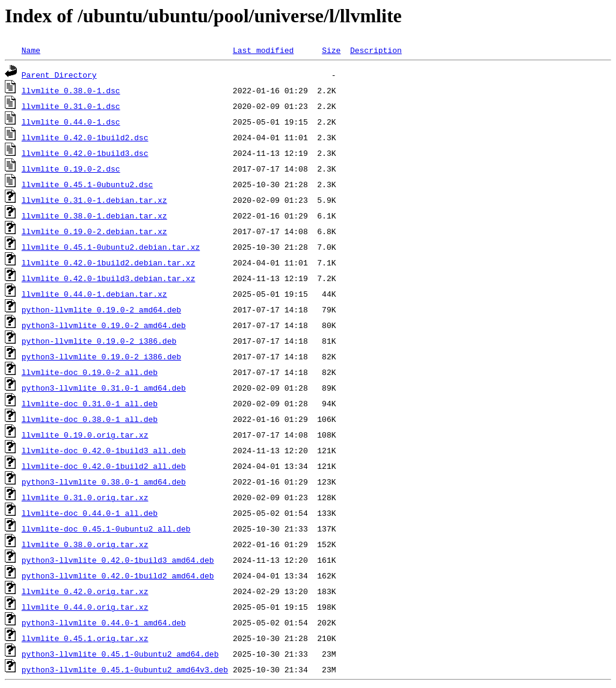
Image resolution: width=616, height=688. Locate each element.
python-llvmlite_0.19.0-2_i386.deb (99, 341)
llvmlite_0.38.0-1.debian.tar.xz (94, 215)
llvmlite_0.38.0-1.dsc (71, 90)
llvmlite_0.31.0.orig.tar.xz (85, 497)
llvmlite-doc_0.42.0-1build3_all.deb (104, 450)
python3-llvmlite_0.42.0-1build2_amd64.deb (118, 575)
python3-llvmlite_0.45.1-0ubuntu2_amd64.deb (120, 654)
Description (376, 50)
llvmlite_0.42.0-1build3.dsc (85, 153)
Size (331, 50)
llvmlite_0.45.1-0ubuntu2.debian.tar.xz (111, 247)
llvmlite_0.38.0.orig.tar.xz (85, 544)
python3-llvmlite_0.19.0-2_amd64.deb (104, 325)
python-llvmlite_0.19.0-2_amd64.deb (101, 309)
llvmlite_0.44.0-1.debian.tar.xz (94, 294)
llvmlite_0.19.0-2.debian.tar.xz (94, 231)
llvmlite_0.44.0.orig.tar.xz (85, 607)
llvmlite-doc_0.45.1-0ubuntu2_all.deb (106, 528)
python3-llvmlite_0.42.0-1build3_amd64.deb (118, 560)
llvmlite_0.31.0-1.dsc (71, 106)
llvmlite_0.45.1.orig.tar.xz (85, 638)
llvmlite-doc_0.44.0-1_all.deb (90, 513)
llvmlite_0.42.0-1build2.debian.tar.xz (109, 262)
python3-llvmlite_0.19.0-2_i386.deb (101, 356)
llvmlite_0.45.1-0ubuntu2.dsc (87, 184)
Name (31, 50)
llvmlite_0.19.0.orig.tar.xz (85, 435)
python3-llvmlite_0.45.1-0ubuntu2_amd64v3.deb (125, 669)
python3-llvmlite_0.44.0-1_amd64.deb (104, 622)
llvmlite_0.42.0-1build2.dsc (85, 137)
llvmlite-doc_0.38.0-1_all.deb (90, 419)
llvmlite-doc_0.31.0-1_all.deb (90, 403)
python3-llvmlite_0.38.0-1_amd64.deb (104, 482)
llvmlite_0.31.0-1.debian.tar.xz (94, 200)
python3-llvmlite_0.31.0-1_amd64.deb (104, 388)
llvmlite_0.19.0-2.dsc (71, 169)
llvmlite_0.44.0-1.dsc (71, 122)
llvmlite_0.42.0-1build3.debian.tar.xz (109, 278)
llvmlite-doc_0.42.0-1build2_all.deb (104, 466)
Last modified (263, 50)
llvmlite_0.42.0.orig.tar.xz (85, 591)
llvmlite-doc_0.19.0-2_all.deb (90, 372)
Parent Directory (59, 75)
